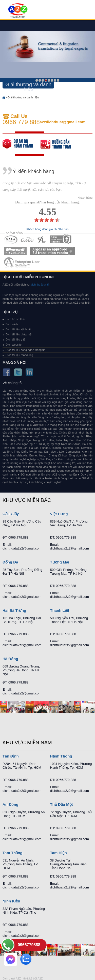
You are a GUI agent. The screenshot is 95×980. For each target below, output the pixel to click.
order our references (60, 144)
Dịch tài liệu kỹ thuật (18, 329)
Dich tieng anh (18, 11)
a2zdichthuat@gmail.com (63, 122)
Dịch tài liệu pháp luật (19, 334)
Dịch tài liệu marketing (19, 355)
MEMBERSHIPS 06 (53, 251)
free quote (22, 144)
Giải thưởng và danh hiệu (23, 97)
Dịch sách (12, 324)
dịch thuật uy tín (40, 285)
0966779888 (29, 945)
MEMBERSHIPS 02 (27, 239)
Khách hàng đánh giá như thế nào (48, 229)
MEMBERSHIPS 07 (22, 262)
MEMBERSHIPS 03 (42, 239)
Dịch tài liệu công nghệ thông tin (25, 350)
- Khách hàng (84, 198)
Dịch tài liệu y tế (15, 339)
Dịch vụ (10, 312)
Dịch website (14, 345)
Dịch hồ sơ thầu (16, 319)
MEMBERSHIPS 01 (11, 239)
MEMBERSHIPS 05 (15, 251)
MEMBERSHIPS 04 (61, 239)
